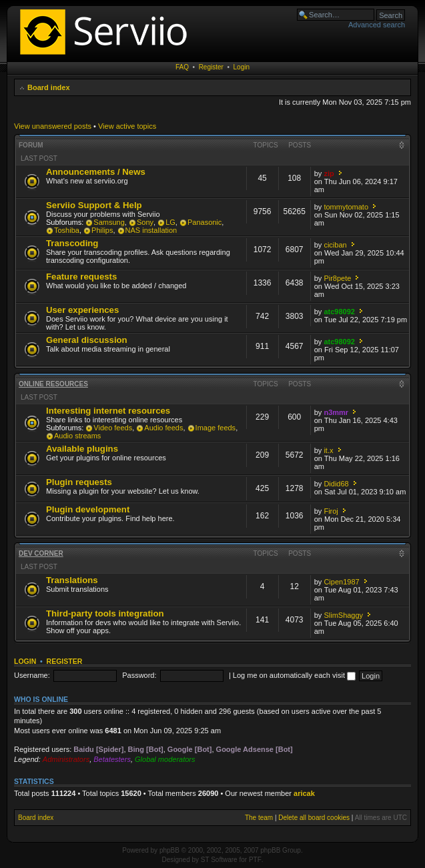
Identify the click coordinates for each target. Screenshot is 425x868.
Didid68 (336, 484)
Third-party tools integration (105, 613)
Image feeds (216, 428)
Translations (72, 580)
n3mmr (336, 412)
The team (259, 818)
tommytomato (346, 207)
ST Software (219, 860)
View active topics (127, 126)
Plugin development (88, 509)
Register (211, 67)
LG (170, 222)
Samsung (109, 222)
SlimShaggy (343, 615)
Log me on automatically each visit (294, 675)
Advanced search (377, 25)
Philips (102, 230)
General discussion (87, 340)
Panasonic (204, 222)
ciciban (335, 245)
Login (242, 67)
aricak (304, 793)
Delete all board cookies (314, 818)
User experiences (82, 310)
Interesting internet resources (108, 411)
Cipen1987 (341, 582)
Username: (32, 675)
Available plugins (82, 449)
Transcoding (72, 243)
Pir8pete (337, 278)
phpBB (169, 850)
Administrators (66, 759)
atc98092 (339, 312)
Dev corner (41, 553)
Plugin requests (79, 482)
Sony (145, 222)
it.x (328, 450)
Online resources (53, 384)
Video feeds (113, 428)
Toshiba (67, 230)
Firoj (331, 511)
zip (329, 173)
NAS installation (151, 230)
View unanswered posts (53, 126)
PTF (255, 860)
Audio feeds (163, 428)
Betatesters (112, 759)
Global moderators (165, 759)
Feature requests (81, 277)
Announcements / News (96, 172)
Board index (49, 87)
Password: (139, 675)
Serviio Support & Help (94, 205)
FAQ (182, 67)
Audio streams (77, 436)
